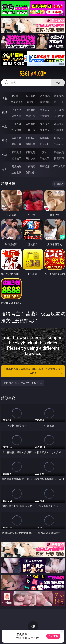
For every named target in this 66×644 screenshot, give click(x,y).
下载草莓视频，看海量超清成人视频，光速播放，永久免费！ (33, 371)
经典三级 (30, 130)
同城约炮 (16, 166)
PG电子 (16, 96)
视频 (5, 112)
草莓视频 (45, 166)
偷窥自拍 (16, 138)
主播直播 (45, 116)
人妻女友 (45, 152)
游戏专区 (59, 96)
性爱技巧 (59, 158)
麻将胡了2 (16, 102)
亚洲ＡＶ (16, 110)
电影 (5, 127)
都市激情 (16, 152)
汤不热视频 (59, 166)
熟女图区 (45, 144)
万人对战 (45, 96)
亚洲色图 (30, 138)
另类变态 (59, 130)
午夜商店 (30, 166)
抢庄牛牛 (59, 102)
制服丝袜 (16, 130)
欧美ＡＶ (45, 110)
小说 (5, 155)
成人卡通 (45, 124)
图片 (5, 141)
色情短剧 (30, 172)
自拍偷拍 (30, 110)
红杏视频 (16, 172)
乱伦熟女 (45, 130)
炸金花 (30, 102)
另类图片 (59, 144)
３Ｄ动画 (59, 110)
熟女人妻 (16, 116)
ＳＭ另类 (59, 116)
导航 (5, 169)
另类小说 (30, 158)
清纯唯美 (30, 144)
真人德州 (30, 96)
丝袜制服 (30, 116)
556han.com (33, 74)
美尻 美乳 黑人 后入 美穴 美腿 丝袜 (23, 383)
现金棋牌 (45, 102)
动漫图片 (59, 138)
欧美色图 (45, 138)
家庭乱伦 (30, 152)
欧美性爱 (59, 124)
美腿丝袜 (16, 144)
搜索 (58, 83)
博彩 (5, 98)
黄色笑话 (45, 158)
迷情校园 (16, 158)
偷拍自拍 (30, 124)
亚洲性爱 (16, 124)
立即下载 (53, 636)
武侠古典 (59, 152)
